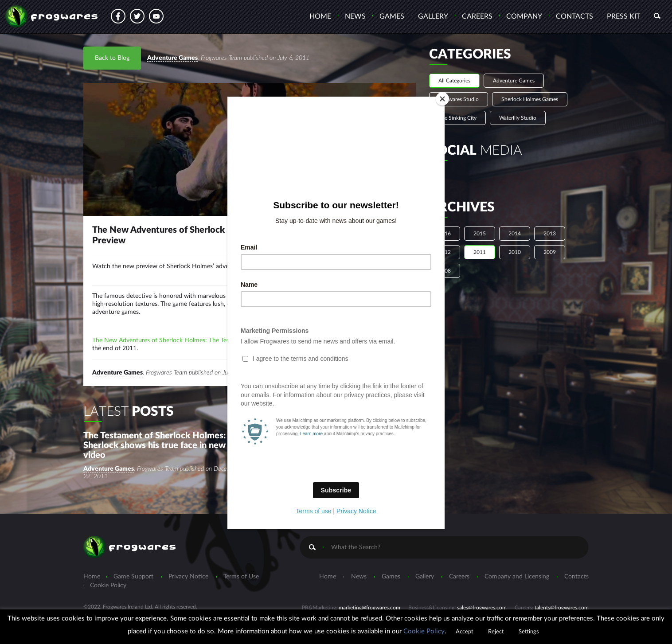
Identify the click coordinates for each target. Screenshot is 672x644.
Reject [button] (496, 632)
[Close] (442, 99)
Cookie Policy (424, 631)
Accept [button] (465, 632)
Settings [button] (529, 632)
